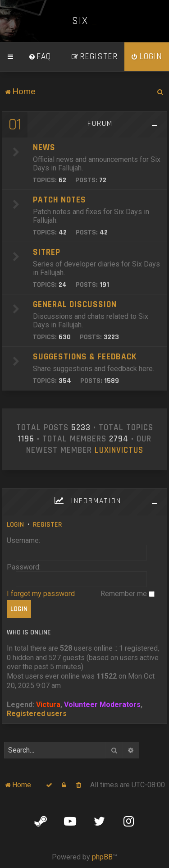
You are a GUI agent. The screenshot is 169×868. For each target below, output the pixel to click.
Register (48, 525)
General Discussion (75, 305)
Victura (48, 705)
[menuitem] (40, 57)
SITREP (47, 252)
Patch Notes (59, 200)
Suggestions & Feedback (85, 357)
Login (15, 525)
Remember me (128, 594)
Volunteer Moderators (102, 705)
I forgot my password (41, 594)
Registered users (37, 714)
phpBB (102, 857)
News (44, 148)
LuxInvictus (119, 450)
